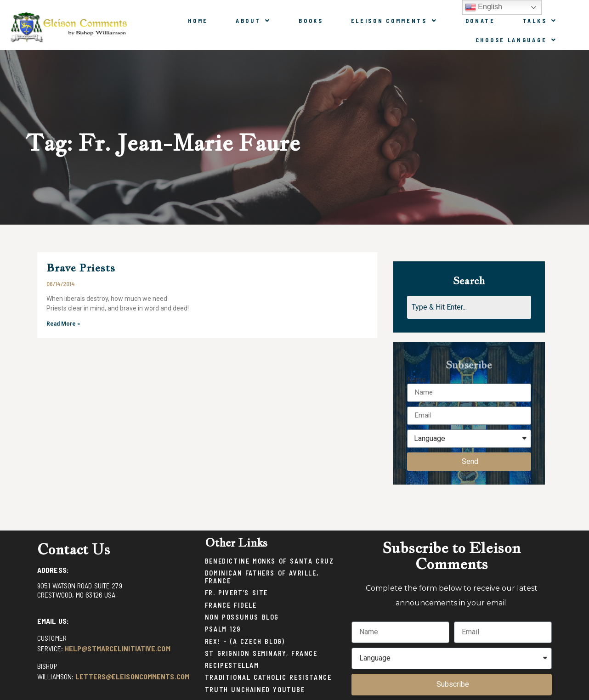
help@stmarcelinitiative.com (118, 648)
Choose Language (516, 40)
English (484, 7)
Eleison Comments (394, 21)
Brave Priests (81, 268)
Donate (480, 21)
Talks (540, 21)
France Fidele (231, 605)
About (253, 21)
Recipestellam (232, 665)
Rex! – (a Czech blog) (245, 641)
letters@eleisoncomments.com (132, 676)
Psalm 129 (223, 629)
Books (311, 21)
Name (416, 380)
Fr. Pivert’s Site (236, 593)
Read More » (63, 324)
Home (198, 21)
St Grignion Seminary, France (261, 653)
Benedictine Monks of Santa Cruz (269, 561)
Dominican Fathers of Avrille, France (262, 577)
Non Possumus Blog (242, 617)
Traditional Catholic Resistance (268, 677)
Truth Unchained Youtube (255, 690)
